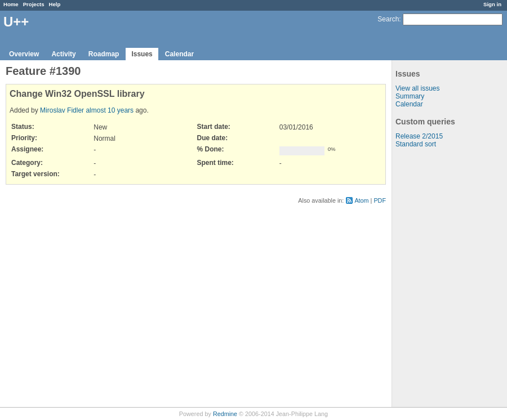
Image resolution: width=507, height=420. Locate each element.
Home (11, 4)
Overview (24, 54)
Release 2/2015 (419, 136)
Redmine (225, 414)
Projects (34, 4)
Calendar (179, 54)
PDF (380, 200)
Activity (63, 54)
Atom (361, 200)
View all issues (417, 88)
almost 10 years (110, 110)
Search (388, 19)
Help (55, 4)
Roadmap (104, 54)
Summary (410, 96)
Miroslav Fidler (62, 110)
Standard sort (416, 144)
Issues (142, 54)
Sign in (492, 4)
